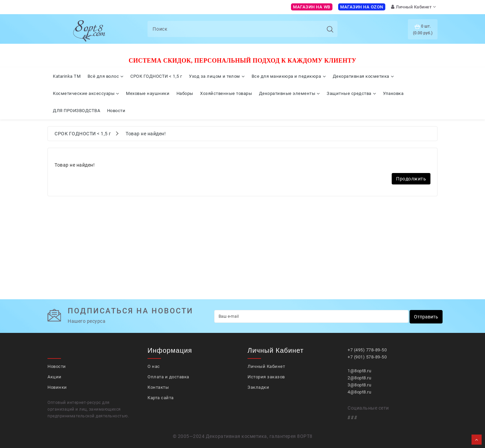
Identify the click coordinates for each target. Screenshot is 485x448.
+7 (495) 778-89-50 (367, 350)
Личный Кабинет (266, 366)
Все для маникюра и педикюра (289, 76)
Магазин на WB (312, 7)
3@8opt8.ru (359, 385)
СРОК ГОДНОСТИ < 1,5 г (156, 76)
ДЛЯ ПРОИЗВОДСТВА (76, 111)
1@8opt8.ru (359, 371)
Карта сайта (161, 398)
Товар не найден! (146, 134)
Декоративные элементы (289, 93)
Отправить (426, 317)
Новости (116, 111)
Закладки (258, 387)
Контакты (158, 387)
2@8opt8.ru (359, 378)
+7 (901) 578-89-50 (367, 357)
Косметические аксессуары (86, 93)
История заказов (266, 377)
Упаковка (393, 93)
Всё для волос (106, 76)
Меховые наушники (148, 93)
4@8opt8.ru (359, 392)
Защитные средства (351, 93)
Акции (55, 377)
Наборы (185, 93)
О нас (154, 366)
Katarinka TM (67, 76)
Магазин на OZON (362, 7)
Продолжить (411, 179)
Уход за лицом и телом (217, 76)
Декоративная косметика (363, 76)
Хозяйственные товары (226, 93)
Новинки (57, 387)
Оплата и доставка (168, 377)
